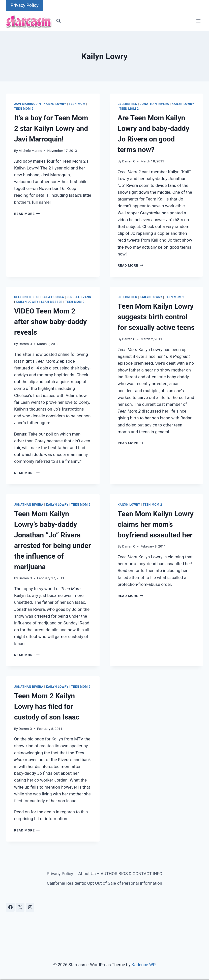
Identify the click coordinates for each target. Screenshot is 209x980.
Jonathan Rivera (155, 104)
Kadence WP (144, 965)
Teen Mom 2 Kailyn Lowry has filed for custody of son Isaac (47, 707)
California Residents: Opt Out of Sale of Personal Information (104, 883)
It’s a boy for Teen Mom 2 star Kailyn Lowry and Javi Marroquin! (51, 128)
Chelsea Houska (50, 297)
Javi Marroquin (27, 104)
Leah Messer (52, 302)
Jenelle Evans (79, 297)
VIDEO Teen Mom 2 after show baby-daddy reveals (50, 322)
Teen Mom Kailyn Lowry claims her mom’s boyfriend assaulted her (156, 524)
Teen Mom (77, 104)
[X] (20, 907)
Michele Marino (30, 151)
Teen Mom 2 (24, 109)
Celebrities (128, 104)
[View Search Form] (58, 21)
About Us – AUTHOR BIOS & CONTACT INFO (120, 874)
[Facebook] (10, 907)
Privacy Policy (25, 5)
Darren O (129, 161)
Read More (27, 214)
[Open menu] (198, 21)
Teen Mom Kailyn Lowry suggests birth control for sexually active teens (156, 317)
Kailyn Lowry (55, 104)
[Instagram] (30, 907)
